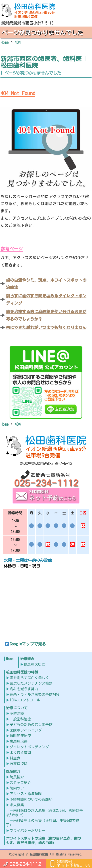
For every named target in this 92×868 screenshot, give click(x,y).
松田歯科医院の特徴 (22, 672)
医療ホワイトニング (26, 730)
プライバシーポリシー (27, 831)
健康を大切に (34, 664)
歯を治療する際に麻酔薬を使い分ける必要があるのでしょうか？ (46, 315)
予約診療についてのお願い (31, 799)
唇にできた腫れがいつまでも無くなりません (46, 327)
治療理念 (27, 659)
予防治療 (17, 713)
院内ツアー (19, 788)
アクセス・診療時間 (26, 794)
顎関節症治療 (20, 736)
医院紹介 (13, 771)
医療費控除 (19, 764)
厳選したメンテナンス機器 (31, 683)
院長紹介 (17, 777)
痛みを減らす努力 (24, 689)
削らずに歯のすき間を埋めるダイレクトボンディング (46, 299)
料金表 (15, 758)
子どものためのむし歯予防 (31, 725)
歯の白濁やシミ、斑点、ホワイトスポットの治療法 (46, 284)
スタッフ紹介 (20, 783)
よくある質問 (20, 752)
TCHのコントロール (25, 700)
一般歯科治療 (20, 719)
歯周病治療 (19, 741)
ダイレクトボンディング (29, 747)
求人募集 (17, 805)
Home (10, 659)
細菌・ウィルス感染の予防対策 (35, 694)
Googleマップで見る (25, 644)
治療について (17, 708)
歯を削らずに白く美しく (29, 678)
